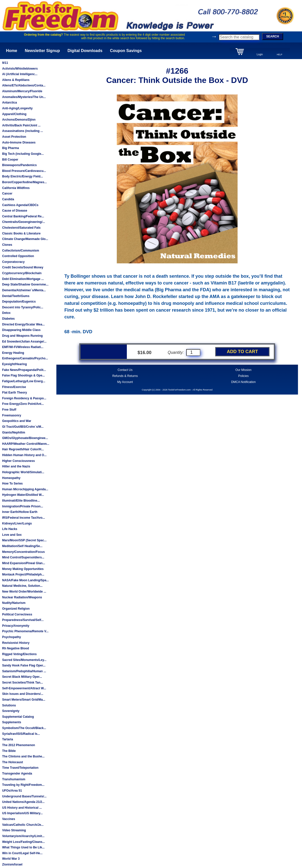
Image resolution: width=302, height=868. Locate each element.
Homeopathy (11, 478)
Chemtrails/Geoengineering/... (23, 222)
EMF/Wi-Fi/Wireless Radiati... (23, 347)
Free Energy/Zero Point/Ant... (23, 404)
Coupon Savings (126, 51)
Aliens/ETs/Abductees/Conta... (24, 85)
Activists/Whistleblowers (20, 69)
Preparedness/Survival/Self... (23, 620)
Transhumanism (14, 779)
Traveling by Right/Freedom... (23, 785)
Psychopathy (11, 637)
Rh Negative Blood (15, 648)
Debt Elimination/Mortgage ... (23, 279)
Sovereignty (11, 711)
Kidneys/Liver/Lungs (17, 523)
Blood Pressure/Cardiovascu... (24, 171)
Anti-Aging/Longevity (17, 108)
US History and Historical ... (22, 808)
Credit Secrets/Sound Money (23, 267)
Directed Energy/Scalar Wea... (23, 324)
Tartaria (7, 739)
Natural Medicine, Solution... (22, 586)
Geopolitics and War (17, 421)
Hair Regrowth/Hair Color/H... (23, 449)
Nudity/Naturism (14, 603)
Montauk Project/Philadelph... (23, 574)
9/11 (5, 63)
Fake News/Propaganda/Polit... (24, 370)
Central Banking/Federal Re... (23, 216)
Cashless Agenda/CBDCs (20, 205)
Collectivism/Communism (21, 251)
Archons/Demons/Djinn (19, 120)
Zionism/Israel (12, 864)
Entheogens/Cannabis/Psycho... (25, 358)
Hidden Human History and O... (24, 455)
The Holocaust (12, 762)
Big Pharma (10, 148)
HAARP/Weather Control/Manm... (26, 444)
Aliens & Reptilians (16, 80)
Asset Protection (14, 137)
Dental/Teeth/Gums (16, 296)
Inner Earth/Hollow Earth (20, 512)
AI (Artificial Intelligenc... (20, 74)
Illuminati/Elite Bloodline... (21, 501)
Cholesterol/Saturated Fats (21, 228)
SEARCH (273, 36)
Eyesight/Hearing (14, 364)
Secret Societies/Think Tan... (22, 683)
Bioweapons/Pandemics (19, 165)
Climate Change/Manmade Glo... (25, 239)
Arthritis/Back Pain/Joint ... (21, 125)
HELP (280, 55)
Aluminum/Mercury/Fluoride (22, 91)
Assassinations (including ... (22, 131)
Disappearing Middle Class (21, 330)
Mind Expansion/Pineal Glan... (24, 563)
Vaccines (8, 819)
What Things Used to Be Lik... (23, 847)
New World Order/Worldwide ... (24, 592)
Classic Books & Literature (21, 233)
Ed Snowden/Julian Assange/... (24, 342)
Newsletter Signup (42, 51)
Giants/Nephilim (13, 432)
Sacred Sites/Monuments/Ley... (24, 660)
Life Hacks (10, 529)
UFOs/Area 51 (12, 791)
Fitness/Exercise (14, 387)
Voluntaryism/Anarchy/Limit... (23, 836)
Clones (7, 245)
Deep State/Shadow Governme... (25, 284)
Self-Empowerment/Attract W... (24, 688)
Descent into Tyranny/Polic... (23, 307)
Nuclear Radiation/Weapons (22, 597)
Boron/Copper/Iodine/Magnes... (24, 182)
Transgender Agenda (17, 774)
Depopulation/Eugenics (19, 302)
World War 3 (11, 859)
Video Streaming (14, 830)
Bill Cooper (10, 160)
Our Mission (243, 370)
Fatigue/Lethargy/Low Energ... (24, 381)
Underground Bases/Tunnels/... (24, 796)
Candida (8, 199)
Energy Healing (13, 353)
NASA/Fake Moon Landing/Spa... (25, 580)
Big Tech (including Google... (23, 154)
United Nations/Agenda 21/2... (23, 802)
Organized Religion (16, 609)
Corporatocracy (13, 262)
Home (12, 51)
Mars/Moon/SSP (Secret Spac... (24, 540)
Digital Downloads (85, 51)
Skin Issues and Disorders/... (23, 694)
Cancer (7, 194)
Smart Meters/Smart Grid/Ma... (24, 700)
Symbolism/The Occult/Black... (24, 728)
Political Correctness (17, 614)
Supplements (11, 722)
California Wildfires (16, 188)
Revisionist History (16, 643)
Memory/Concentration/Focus (23, 552)
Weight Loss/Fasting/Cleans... (23, 842)
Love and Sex (12, 535)
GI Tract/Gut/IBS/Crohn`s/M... (23, 427)
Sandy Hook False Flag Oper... (24, 665)
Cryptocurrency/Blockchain (22, 273)
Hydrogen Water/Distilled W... (23, 495)
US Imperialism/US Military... (22, 813)
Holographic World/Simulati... (23, 472)
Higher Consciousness (18, 461)
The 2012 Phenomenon (18, 745)
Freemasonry (11, 415)
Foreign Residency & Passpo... (24, 398)
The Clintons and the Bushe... (23, 756)
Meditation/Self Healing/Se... (22, 546)
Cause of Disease (14, 211)
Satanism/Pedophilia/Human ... (24, 671)
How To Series (12, 484)
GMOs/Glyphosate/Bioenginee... (25, 438)
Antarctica (9, 103)
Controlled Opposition (18, 256)
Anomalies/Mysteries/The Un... (24, 97)
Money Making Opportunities (23, 569)
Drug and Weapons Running (22, 336)
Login (260, 54)
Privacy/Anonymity (16, 626)
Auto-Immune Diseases (19, 142)
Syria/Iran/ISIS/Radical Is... (21, 734)
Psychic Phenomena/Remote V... (25, 631)
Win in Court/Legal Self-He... (22, 853)
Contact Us (125, 370)
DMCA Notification (243, 382)
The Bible (9, 751)
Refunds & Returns (125, 376)
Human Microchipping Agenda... (25, 489)
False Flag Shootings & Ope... (23, 375)
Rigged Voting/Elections (19, 654)
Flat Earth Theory (14, 393)
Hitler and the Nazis (16, 466)
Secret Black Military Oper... (22, 677)
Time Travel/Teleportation (20, 768)
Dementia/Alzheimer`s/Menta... (24, 290)
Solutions (9, 705)
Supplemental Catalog (18, 717)
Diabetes (8, 319)
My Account (125, 382)
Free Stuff (9, 410)
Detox (6, 313)
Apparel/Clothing (14, 114)
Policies (243, 376)
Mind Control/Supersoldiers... (23, 557)
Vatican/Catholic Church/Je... (23, 825)
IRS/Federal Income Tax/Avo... (23, 518)
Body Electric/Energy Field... (22, 176)
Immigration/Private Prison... (23, 506)
